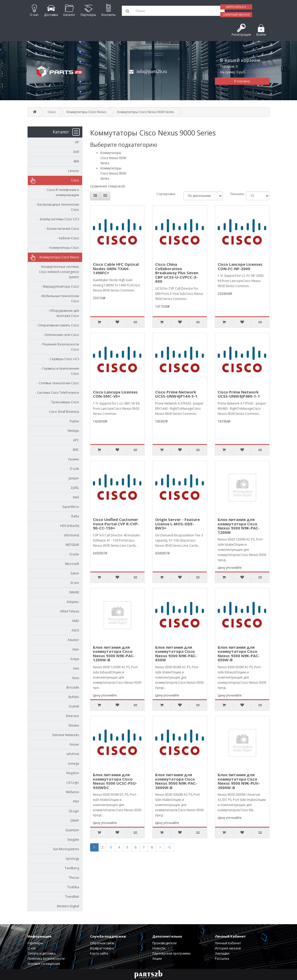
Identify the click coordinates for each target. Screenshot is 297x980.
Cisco (52, 112)
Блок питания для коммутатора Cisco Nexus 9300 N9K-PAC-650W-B (239, 654)
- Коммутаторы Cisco (62, 248)
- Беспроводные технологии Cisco (56, 207)
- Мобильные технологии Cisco (58, 299)
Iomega (73, 763)
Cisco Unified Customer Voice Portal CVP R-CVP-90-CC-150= (116, 524)
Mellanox (72, 792)
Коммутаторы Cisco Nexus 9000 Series (146, 112)
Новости (159, 948)
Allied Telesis (69, 611)
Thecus (74, 878)
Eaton (75, 573)
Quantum (72, 830)
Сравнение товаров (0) (107, 186)
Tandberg (72, 868)
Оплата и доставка (42, 953)
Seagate (73, 840)
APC (76, 440)
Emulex (74, 725)
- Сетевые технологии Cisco (57, 383)
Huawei (74, 459)
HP (77, 142)
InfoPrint (73, 754)
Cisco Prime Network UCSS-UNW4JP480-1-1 (239, 394)
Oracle (74, 554)
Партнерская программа (171, 953)
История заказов (228, 948)
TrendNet (72, 897)
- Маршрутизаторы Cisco (59, 286)
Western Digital (68, 906)
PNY (76, 802)
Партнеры (35, 943)
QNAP (75, 821)
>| (169, 847)
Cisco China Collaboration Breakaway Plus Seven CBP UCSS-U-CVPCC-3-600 (177, 273)
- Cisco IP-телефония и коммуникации (61, 192)
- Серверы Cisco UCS (62, 359)
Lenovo (74, 171)
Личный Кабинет (228, 943)
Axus (76, 678)
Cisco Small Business (64, 412)
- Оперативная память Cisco (56, 325)
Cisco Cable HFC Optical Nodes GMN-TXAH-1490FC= (116, 268)
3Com (75, 583)
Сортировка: (166, 194)
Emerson (73, 716)
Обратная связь (102, 943)
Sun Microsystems (66, 849)
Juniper (74, 478)
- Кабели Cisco (67, 238)
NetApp (73, 431)
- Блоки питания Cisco (61, 229)
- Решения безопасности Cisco (59, 347)
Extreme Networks (66, 735)
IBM (76, 161)
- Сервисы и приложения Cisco (59, 371)
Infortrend (72, 535)
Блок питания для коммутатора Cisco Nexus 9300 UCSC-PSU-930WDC (115, 781)
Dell (76, 152)
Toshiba (73, 887)
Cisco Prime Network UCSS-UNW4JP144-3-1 (176, 394)
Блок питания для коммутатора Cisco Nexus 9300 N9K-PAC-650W (176, 654)
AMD (76, 621)
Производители (164, 943)
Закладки (222, 953)
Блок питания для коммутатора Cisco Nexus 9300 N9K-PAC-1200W (239, 526)
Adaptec (73, 602)
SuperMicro (71, 507)
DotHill (74, 706)
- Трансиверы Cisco (63, 402)
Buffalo (74, 697)
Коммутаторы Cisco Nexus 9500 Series (113, 173)
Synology (72, 859)
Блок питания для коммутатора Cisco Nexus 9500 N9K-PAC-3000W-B (176, 781)
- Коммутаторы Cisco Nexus (57, 257)
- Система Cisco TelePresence (56, 393)
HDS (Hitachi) (70, 526)
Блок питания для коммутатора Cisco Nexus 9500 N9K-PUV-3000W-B (239, 781)
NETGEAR (72, 545)
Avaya (75, 659)
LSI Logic (73, 782)
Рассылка (222, 959)
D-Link (75, 469)
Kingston (73, 773)
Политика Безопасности (46, 959)
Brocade (73, 687)
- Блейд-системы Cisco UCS (58, 219)
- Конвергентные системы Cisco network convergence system (58, 272)
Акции (157, 959)
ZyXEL (75, 488)
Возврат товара (102, 948)
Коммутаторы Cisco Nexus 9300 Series (113, 158)
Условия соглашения (44, 964)
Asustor (73, 640)
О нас (32, 948)
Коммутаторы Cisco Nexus (86, 112)
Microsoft (72, 564)
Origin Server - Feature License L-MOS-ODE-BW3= (177, 524)
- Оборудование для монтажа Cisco (62, 313)
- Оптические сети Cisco (60, 335)
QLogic (74, 811)
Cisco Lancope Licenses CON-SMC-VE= (115, 394)
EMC (76, 450)
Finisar (74, 744)
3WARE (74, 592)
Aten (76, 649)
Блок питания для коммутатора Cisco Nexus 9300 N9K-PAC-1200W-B (114, 654)
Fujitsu (74, 421)
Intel (76, 497)
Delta (75, 516)
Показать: (234, 194)
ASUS (75, 630)
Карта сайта (99, 953)
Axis (76, 668)
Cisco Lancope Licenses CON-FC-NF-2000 (240, 266)
